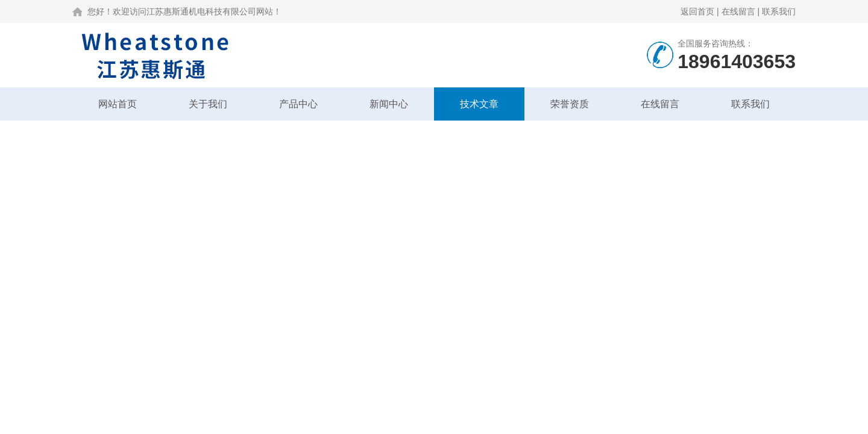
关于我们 (208, 104)
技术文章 (479, 104)
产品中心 (298, 104)
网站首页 (118, 104)
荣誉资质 (570, 104)
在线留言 (738, 11)
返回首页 (697, 11)
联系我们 (779, 11)
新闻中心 (389, 104)
